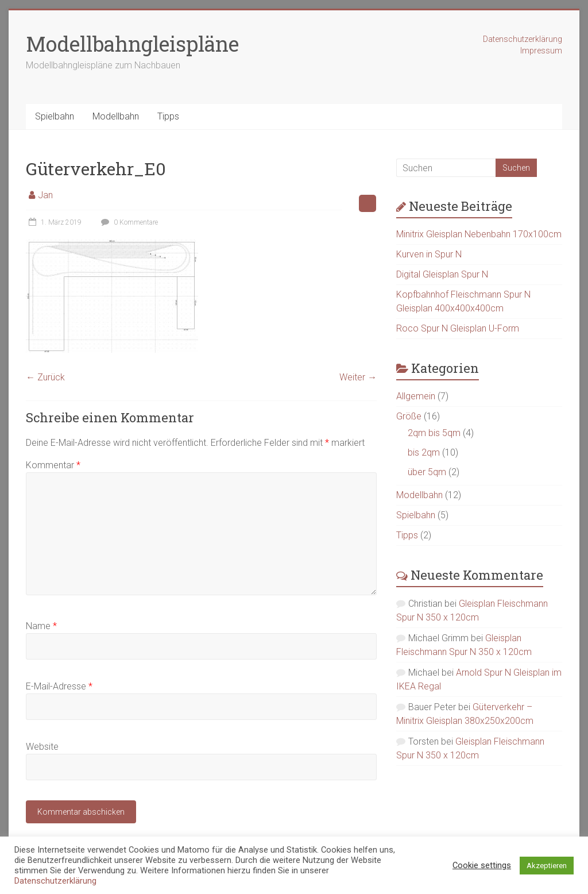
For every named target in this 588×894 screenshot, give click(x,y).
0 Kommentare (128, 222)
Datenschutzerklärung (523, 39)
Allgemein (416, 396)
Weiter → (358, 377)
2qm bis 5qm (434, 433)
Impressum (541, 51)
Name (41, 626)
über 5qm (427, 472)
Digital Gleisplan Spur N (442, 274)
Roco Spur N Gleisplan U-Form (458, 328)
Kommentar (53, 465)
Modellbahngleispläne (132, 44)
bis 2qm (424, 452)
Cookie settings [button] (482, 865)
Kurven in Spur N (429, 254)
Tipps (168, 116)
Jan (45, 195)
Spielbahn (55, 116)
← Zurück (45, 377)
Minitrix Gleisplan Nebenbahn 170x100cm (479, 234)
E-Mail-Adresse (59, 686)
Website (42, 747)
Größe (409, 416)
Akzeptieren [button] (547, 866)
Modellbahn (116, 116)
